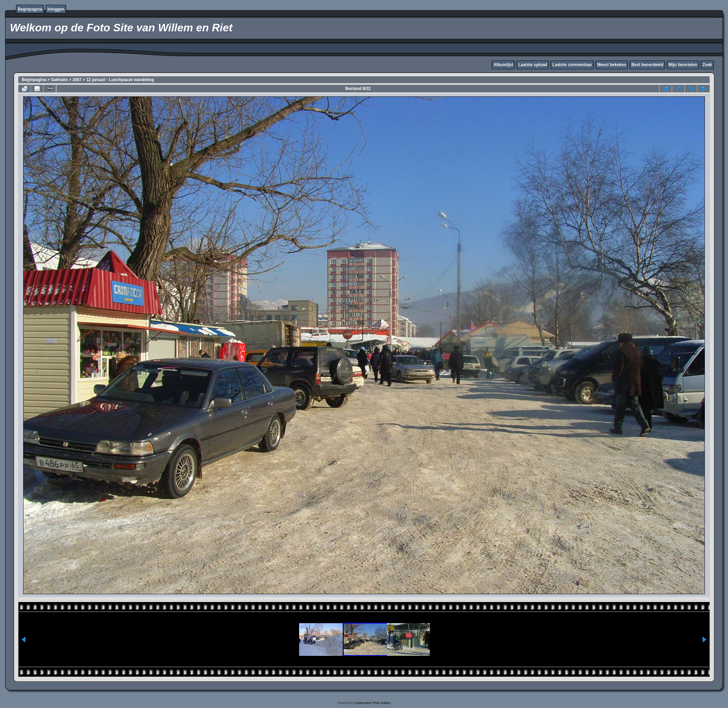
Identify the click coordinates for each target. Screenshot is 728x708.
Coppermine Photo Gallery (372, 703)
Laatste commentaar (572, 65)
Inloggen (56, 9)
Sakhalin (59, 80)
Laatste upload (533, 65)
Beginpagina (30, 9)
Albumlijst (503, 65)
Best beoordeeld (647, 65)
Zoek (707, 65)
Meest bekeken (612, 65)
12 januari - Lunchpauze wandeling (120, 80)
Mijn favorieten (683, 65)
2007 (77, 80)
